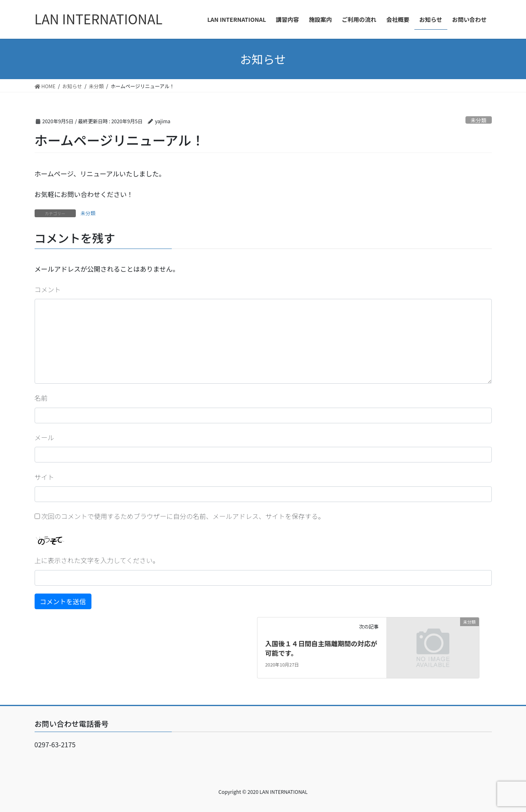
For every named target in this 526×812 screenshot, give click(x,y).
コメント (48, 289)
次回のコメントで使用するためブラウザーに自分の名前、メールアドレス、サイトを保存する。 (183, 516)
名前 (41, 398)
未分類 (478, 120)
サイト (44, 477)
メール (44, 437)
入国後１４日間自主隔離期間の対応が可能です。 (321, 648)
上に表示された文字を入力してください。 (97, 560)
